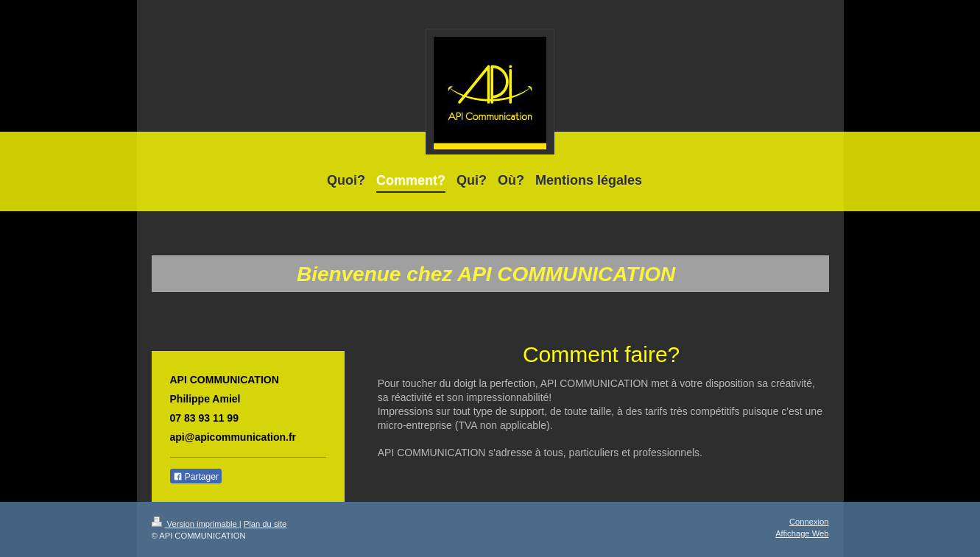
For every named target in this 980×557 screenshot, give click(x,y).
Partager (196, 477)
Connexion (809, 522)
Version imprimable (195, 524)
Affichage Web (802, 533)
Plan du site (265, 524)
